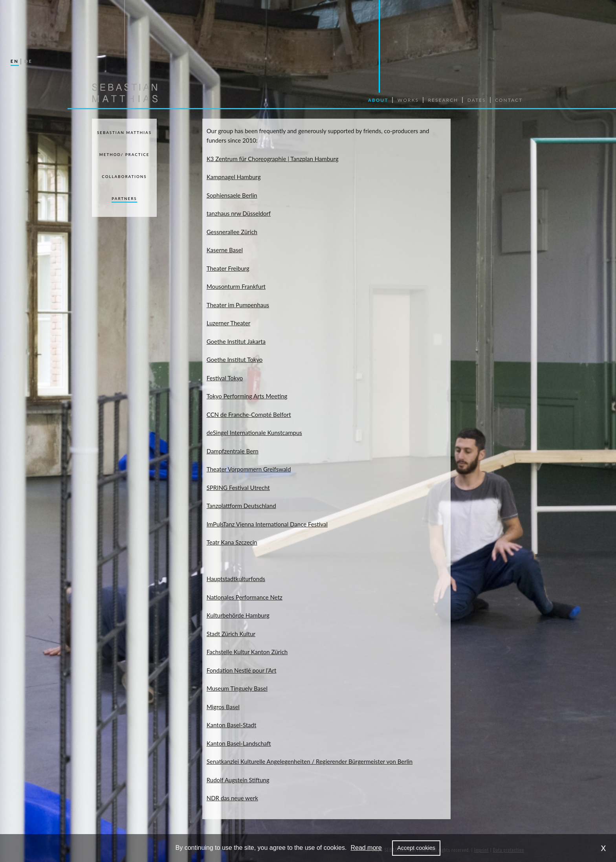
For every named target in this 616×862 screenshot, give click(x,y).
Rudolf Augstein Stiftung (238, 780)
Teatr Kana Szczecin (232, 542)
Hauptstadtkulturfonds (236, 579)
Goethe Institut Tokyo (235, 359)
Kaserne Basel (225, 250)
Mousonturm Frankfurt (236, 286)
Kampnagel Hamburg (234, 177)
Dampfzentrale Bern (233, 451)
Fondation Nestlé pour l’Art (242, 670)
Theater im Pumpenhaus (238, 305)
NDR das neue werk (232, 798)
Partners (124, 198)
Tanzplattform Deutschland (241, 506)
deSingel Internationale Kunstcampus (254, 433)
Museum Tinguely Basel (237, 688)
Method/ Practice (125, 154)
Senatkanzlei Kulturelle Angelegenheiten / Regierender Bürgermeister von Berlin (310, 761)
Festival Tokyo (225, 378)
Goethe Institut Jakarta (236, 341)
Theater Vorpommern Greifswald (249, 469)
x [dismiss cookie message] (604, 848)
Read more (366, 848)
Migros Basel (223, 707)
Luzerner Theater (229, 323)
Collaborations (124, 176)
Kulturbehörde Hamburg (238, 615)
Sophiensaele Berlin (232, 195)
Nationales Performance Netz (245, 597)
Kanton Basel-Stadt (232, 725)
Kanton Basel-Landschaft (239, 743)
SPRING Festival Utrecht (238, 488)
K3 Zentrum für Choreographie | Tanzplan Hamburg (273, 159)
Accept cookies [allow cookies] (416, 848)
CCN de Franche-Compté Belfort (249, 414)
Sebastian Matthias (124, 132)
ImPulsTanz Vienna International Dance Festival (267, 524)
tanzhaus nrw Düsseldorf (239, 213)
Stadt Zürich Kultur (231, 634)
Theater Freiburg (228, 268)
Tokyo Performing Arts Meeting (247, 396)
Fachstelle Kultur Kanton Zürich (247, 652)
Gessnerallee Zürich (232, 232)
